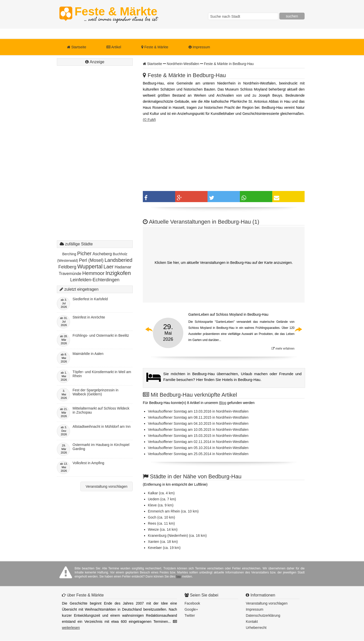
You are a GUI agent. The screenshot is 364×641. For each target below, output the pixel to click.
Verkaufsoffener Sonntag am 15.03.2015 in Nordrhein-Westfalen (198, 436)
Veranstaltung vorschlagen (107, 486)
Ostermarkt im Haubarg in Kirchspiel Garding (101, 447)
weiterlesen (71, 628)
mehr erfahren (283, 349)
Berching (69, 254)
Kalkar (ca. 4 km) (161, 493)
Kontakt (252, 622)
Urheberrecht (256, 628)
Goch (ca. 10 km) (161, 517)
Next (298, 329)
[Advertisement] (95, 158)
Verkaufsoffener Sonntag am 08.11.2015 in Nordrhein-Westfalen (198, 417)
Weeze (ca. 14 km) (163, 529)
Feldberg (67, 267)
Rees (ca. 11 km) (161, 523)
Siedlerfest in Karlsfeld (90, 299)
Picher (84, 253)
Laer (108, 267)
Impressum (199, 47)
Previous (149, 329)
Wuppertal (90, 266)
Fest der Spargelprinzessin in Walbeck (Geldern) (95, 392)
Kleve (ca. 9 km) (161, 505)
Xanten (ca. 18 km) (163, 542)
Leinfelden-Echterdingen (95, 280)
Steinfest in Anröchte (89, 317)
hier (179, 576)
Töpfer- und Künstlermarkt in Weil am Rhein (102, 374)
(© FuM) (149, 120)
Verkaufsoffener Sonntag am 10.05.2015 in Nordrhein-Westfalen (198, 430)
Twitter (190, 615)
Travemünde (70, 274)
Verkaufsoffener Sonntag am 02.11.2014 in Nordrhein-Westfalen (198, 442)
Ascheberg (102, 254)
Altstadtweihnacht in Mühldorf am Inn (102, 426)
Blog (223, 403)
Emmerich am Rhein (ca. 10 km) (173, 511)
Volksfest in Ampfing (88, 463)
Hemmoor (94, 273)
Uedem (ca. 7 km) (162, 499)
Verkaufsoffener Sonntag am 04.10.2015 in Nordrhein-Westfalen (198, 423)
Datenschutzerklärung (263, 615)
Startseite (77, 47)
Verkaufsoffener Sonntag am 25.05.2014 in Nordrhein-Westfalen (198, 454)
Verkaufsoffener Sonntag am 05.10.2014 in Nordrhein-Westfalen (198, 448)
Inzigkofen (118, 273)
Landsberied (118, 260)
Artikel (114, 47)
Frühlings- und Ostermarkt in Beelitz (101, 335)
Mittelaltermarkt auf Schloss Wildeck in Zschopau (101, 410)
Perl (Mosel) (91, 260)
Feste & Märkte (116, 14)
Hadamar (123, 267)
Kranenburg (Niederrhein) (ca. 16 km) (177, 536)
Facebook (192, 603)
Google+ (191, 609)
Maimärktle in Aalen (88, 354)
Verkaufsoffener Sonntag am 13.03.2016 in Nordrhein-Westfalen (198, 411)
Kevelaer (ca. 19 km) (164, 548)
